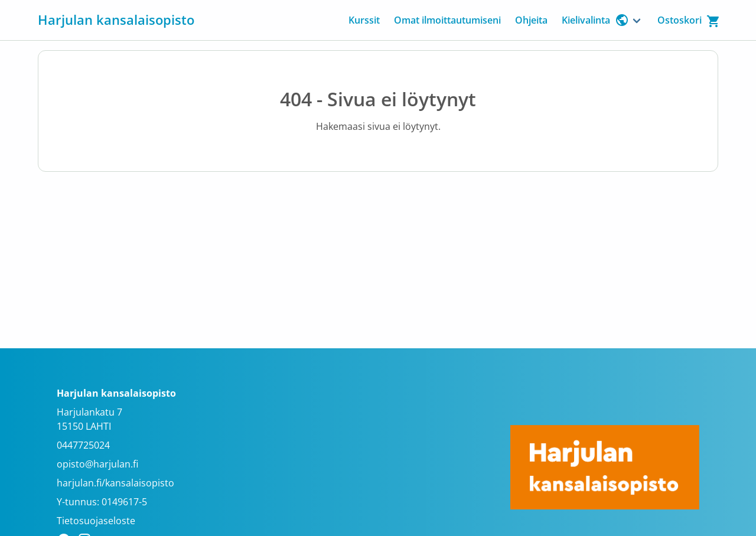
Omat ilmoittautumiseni (447, 20)
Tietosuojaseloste (96, 521)
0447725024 (83, 445)
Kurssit (364, 20)
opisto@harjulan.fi (97, 464)
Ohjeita (531, 20)
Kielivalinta (595, 20)
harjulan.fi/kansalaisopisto (115, 483)
